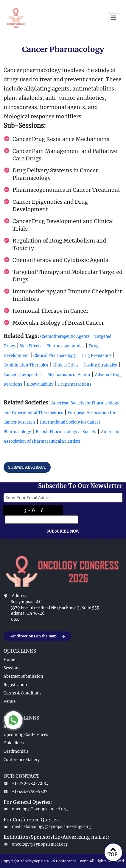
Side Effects (31, 346)
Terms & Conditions (23, 693)
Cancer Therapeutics (23, 375)
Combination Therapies (26, 365)
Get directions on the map (38, 637)
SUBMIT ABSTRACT (27, 467)
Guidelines (14, 743)
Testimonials (16, 751)
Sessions (12, 668)
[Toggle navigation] (113, 18)
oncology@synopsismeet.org (36, 809)
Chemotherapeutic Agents (65, 336)
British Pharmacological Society (66, 432)
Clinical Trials (66, 365)
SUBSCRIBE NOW (63, 531)
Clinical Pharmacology (54, 356)
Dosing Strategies (100, 365)
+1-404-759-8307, (26, 791)
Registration (15, 685)
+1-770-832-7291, (26, 783)
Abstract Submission (23, 676)
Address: (20, 596)
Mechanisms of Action (69, 375)
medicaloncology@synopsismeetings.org (47, 827)
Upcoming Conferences (26, 735)
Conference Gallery (22, 760)
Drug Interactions (74, 384)
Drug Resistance (96, 356)
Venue (10, 701)
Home (9, 660)
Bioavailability (41, 384)
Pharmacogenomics (66, 346)
